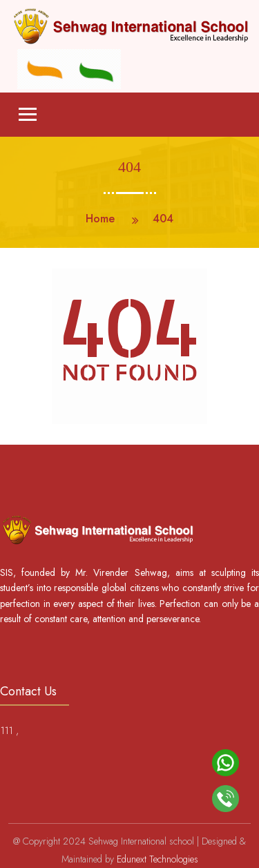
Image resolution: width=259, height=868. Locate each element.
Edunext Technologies (157, 859)
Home (100, 219)
